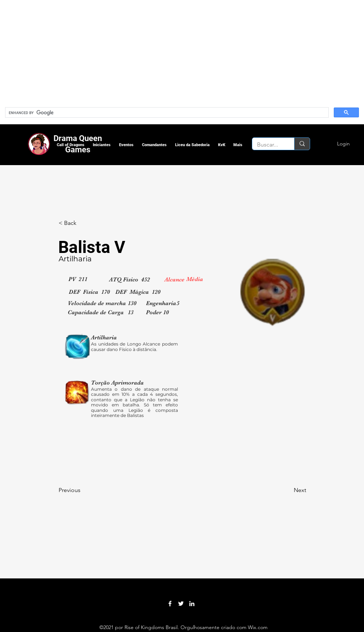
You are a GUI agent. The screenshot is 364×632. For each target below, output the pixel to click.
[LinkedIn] (192, 604)
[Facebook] (170, 604)
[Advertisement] (102, 51)
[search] (166, 113)
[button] (70, 145)
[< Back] (83, 223)
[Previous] (83, 490)
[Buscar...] (268, 145)
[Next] (288, 490)
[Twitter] (181, 604)
